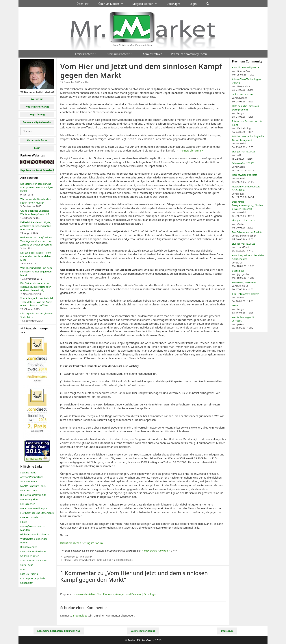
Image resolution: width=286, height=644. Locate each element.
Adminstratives (152, 54)
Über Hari (83, 4)
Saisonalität (27, 583)
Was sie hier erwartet (37, 107)
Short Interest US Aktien (34, 560)
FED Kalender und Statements (37, 513)
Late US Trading (29, 574)
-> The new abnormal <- (190, 151)
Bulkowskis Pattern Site (33, 495)
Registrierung (37, 114)
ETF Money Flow (29, 499)
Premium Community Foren (193, 54)
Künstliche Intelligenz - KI (246, 67)
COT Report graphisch (32, 578)
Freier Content (89, 54)
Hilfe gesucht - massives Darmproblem (245, 108)
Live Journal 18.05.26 (244, 244)
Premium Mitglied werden (37, 122)
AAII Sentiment (29, 481)
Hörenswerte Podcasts (245, 175)
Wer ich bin (37, 99)
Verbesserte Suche (37, 140)
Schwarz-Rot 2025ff (243, 163)
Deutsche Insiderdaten (33, 551)
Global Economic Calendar (35, 534)
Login (193, 4)
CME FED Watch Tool (32, 517)
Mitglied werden (147, 4)
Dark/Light (173, 4)
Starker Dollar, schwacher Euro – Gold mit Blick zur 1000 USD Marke (98, 560)
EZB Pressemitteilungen (34, 508)
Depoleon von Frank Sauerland (37, 170)
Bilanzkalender (29, 547)
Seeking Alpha (28, 473)
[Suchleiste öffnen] (208, 4)
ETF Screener (27, 504)
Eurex (23, 569)
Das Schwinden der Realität (247, 232)
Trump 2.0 (238, 305)
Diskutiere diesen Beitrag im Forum (81, 543)
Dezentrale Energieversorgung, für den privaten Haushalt (247, 205)
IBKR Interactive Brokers (246, 294)
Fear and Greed (29, 490)
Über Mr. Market (113, 4)
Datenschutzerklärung (143, 631)
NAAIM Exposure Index (33, 486)
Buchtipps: (238, 271)
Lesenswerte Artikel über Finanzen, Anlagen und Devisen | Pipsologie (114, 594)
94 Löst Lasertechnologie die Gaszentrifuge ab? (248, 138)
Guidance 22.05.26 (242, 94)
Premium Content (122, 54)
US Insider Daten (30, 556)
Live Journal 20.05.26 (244, 220)
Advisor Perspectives (32, 477)
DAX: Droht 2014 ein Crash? (78, 557)
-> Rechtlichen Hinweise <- (156, 551)
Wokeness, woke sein (244, 282)
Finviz (23, 522)
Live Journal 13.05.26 (244, 152)
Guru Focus (27, 565)
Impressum (227, 631)
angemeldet (80, 616)
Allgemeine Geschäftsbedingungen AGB (59, 631)
